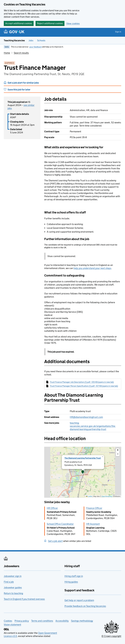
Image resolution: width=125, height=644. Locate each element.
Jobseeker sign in (13, 576)
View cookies (73, 23)
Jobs (31, 40)
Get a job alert (55, 541)
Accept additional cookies (19, 23)
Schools (41, 40)
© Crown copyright (111, 636)
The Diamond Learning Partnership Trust (83, 458)
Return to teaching (13, 593)
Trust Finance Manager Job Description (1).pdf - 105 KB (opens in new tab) (82, 382)
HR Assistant (93, 524)
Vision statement (12, 625)
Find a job (9, 582)
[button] (83, 472)
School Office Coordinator (60, 524)
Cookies (8, 621)
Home (7, 53)
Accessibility (62, 621)
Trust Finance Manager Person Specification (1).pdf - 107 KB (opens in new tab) (84, 386)
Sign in (118, 32)
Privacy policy (22, 621)
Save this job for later (19, 90)
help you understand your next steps (92, 268)
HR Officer (52, 508)
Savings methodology (82, 621)
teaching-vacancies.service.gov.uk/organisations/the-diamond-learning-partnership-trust (93, 426)
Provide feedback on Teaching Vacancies (85, 606)
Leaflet (89, 496)
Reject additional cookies (50, 23)
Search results (21, 53)
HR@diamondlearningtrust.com (86, 417)
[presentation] (83, 472)
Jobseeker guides (13, 587)
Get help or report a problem (79, 600)
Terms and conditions (42, 621)
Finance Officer (94, 508)
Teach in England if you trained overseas (24, 599)
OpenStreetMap (107, 496)
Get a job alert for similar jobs (23, 83)
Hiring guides (71, 582)
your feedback (36, 47)
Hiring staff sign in (74, 576)
